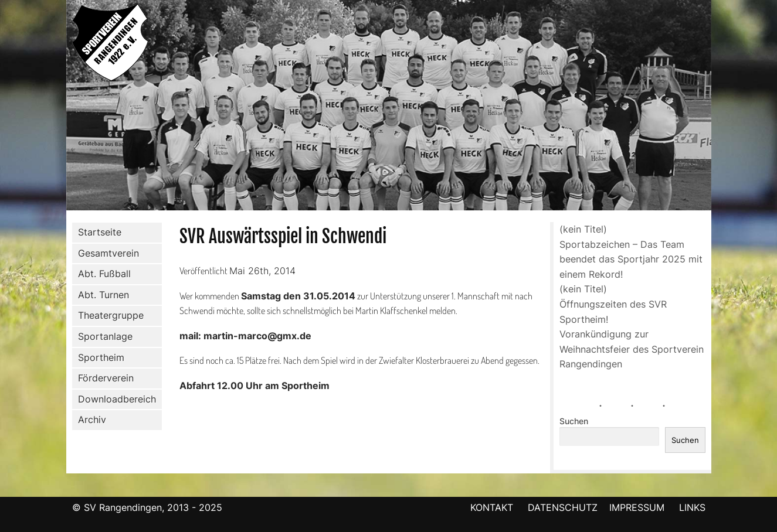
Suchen (574, 421)
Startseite (100, 232)
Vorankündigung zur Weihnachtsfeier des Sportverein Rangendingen (632, 349)
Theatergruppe (111, 315)
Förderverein (104, 378)
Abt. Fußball (102, 274)
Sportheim (101, 357)
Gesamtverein (106, 253)
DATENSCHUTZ (563, 507)
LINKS (692, 507)
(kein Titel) (583, 229)
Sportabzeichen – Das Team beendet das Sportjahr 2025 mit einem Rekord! (631, 259)
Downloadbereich (117, 399)
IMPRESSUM (638, 507)
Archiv (92, 420)
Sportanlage (103, 337)
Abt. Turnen (101, 295)
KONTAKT (492, 507)
